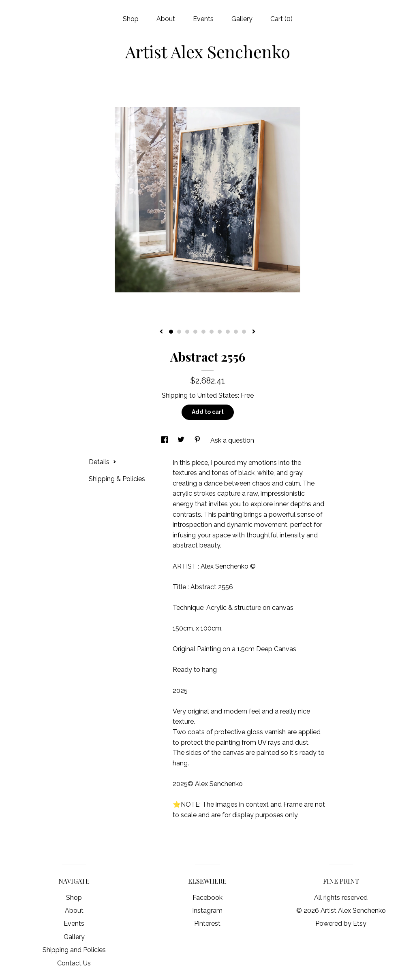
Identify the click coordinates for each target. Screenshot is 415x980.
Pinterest (207, 924)
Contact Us (74, 963)
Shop (131, 19)
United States (218, 395)
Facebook (207, 898)
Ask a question (232, 440)
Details (103, 462)
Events (203, 19)
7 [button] (220, 332)
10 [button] (244, 332)
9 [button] (236, 332)
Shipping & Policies (117, 479)
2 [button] (179, 332)
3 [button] (187, 332)
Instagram (207, 911)
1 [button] (171, 332)
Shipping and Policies (74, 950)
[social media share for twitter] (182, 440)
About (166, 19)
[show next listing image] (254, 332)
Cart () (281, 19)
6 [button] (212, 332)
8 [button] (228, 332)
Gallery (242, 19)
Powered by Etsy (341, 924)
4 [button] (195, 332)
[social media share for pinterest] (198, 440)
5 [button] (203, 332)
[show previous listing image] (161, 332)
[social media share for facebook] (165, 440)
